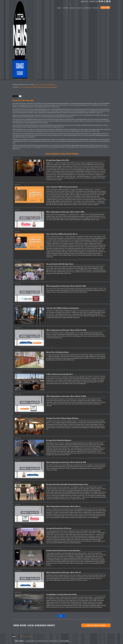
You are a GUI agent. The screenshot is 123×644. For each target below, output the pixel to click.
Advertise (88, 8)
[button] (60, 8)
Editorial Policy (19, 641)
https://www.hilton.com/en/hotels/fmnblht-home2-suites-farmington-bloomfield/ (38, 87)
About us (84, 1)
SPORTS (66, 8)
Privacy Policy (65, 641)
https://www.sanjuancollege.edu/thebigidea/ (45, 84)
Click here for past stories (96, 625)
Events (73, 8)
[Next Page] (62, 616)
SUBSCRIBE (105, 8)
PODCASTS (96, 8)
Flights (79, 8)
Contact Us (94, 1)
